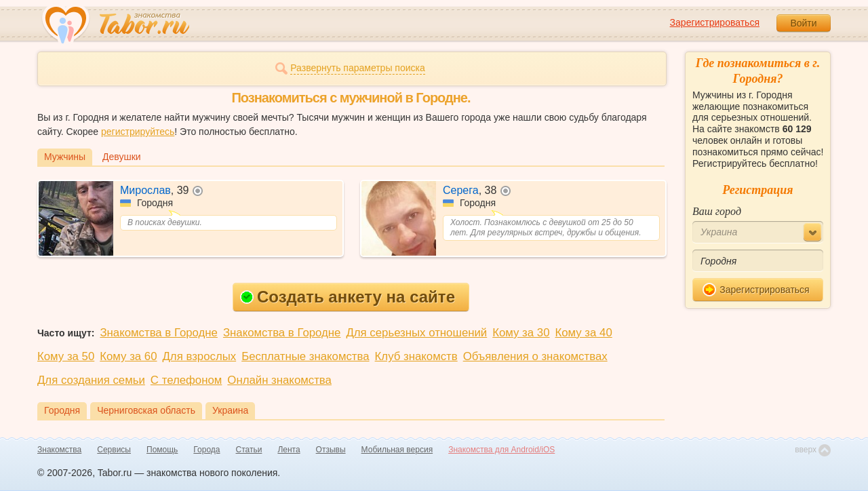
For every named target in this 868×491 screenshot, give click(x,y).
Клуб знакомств (416, 356)
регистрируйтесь (138, 132)
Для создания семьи (91, 380)
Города (206, 450)
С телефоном (186, 380)
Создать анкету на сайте (348, 297)
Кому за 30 (521, 333)
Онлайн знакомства (279, 380)
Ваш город (717, 211)
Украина (230, 410)
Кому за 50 (66, 356)
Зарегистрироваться (715, 22)
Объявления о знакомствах (535, 356)
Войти (803, 23)
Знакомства (59, 450)
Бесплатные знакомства (305, 356)
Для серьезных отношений (416, 333)
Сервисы (114, 450)
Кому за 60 (128, 356)
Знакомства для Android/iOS (501, 450)
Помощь (162, 450)
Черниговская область (146, 410)
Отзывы (331, 450)
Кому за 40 (583, 333)
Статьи (249, 450)
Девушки (122, 157)
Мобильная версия (397, 450)
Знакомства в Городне (159, 333)
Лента (289, 450)
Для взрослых (200, 356)
